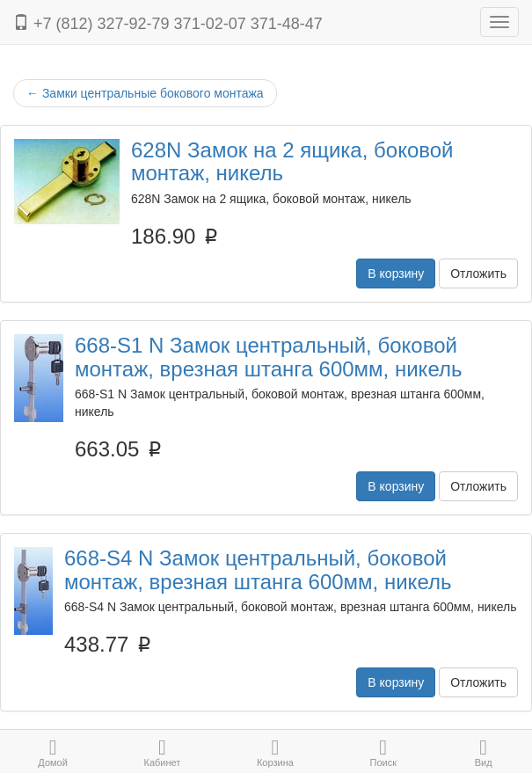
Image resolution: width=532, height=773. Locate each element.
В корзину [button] (396, 273)
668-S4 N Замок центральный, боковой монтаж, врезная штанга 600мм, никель (258, 569)
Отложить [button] (478, 273)
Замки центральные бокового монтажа (145, 93)
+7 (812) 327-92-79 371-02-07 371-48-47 (168, 23)
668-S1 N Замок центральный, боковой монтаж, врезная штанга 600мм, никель (268, 357)
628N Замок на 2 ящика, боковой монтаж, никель (292, 161)
